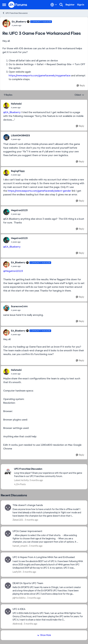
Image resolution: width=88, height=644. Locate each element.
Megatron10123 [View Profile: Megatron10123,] (19, 210)
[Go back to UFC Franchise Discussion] (49, 469)
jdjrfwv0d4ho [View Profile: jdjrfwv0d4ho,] (19, 598)
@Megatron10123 (13, 271)
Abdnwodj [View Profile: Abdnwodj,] (17, 624)
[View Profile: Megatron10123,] (6, 212)
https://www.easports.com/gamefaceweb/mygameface (40, 75)
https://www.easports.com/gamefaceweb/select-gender (39, 191)
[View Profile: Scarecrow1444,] (6, 308)
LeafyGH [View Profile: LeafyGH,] (17, 572)
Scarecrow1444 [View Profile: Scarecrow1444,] (19, 306)
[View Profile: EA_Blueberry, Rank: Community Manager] (6, 23)
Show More (44, 635)
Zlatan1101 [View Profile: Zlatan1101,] (18, 520)
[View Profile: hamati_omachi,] (8, 534)
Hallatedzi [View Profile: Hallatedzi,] (16, 104)
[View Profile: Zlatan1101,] (8, 508)
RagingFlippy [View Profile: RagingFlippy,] (18, 171)
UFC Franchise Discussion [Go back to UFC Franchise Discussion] (15, 13)
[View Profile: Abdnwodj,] (8, 611)
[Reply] (81, 86)
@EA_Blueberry (12, 112)
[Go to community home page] (18, 5)
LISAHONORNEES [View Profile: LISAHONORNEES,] (20, 136)
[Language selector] (54, 5)
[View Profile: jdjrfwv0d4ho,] (8, 586)
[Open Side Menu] (4, 5)
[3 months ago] (31, 520)
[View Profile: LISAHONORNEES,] (6, 137)
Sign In (81, 5)
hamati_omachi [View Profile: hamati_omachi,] (20, 546)
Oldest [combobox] (79, 95)
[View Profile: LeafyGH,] (8, 560)
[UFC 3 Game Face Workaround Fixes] (32, 25)
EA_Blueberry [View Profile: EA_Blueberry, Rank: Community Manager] (19, 22)
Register (70, 5)
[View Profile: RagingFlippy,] (6, 173)
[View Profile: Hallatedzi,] (6, 106)
